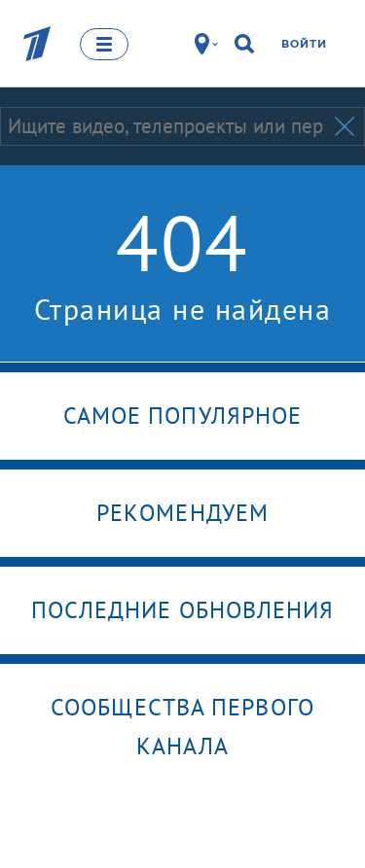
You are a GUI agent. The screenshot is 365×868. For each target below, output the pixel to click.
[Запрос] (165, 126)
